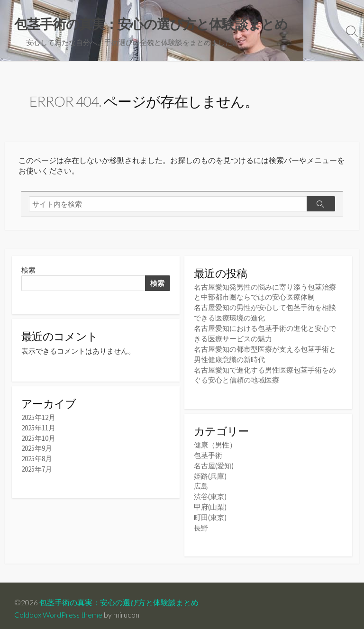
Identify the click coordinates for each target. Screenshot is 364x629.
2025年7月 (37, 469)
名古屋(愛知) (214, 462)
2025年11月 (38, 429)
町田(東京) (210, 512)
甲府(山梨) (210, 502)
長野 (201, 522)
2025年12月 (38, 419)
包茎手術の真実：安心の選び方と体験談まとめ (119, 597)
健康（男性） (215, 442)
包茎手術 (208, 452)
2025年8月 (37, 459)
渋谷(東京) (210, 492)
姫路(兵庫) (210, 472)
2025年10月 (38, 439)
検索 (28, 271)
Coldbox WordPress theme (58, 609)
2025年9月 (37, 449)
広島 (201, 482)
